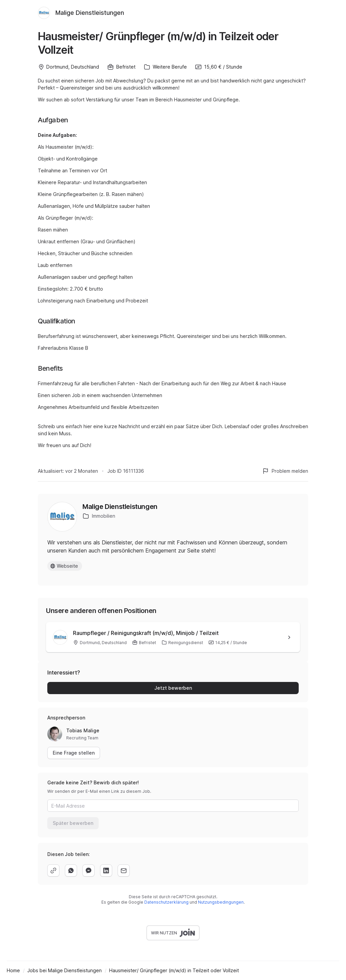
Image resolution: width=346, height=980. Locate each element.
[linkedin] (106, 871)
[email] (124, 871)
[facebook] (89, 871)
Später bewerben (73, 823)
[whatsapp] (71, 871)
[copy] (53, 871)
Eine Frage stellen (74, 753)
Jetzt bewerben (173, 688)
